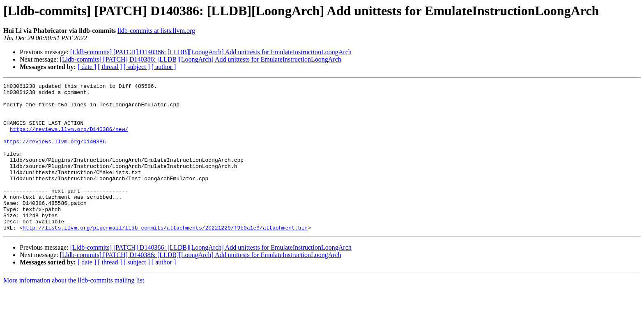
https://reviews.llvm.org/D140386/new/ (69, 139)
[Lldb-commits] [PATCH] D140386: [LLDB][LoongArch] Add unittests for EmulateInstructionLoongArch (211, 52)
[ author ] (164, 67)
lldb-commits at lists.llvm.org (156, 31)
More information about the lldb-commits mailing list (74, 310)
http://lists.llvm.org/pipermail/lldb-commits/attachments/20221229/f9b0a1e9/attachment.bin (165, 257)
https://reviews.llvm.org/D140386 (55, 154)
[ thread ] (110, 67)
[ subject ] (137, 67)
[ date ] (87, 67)
